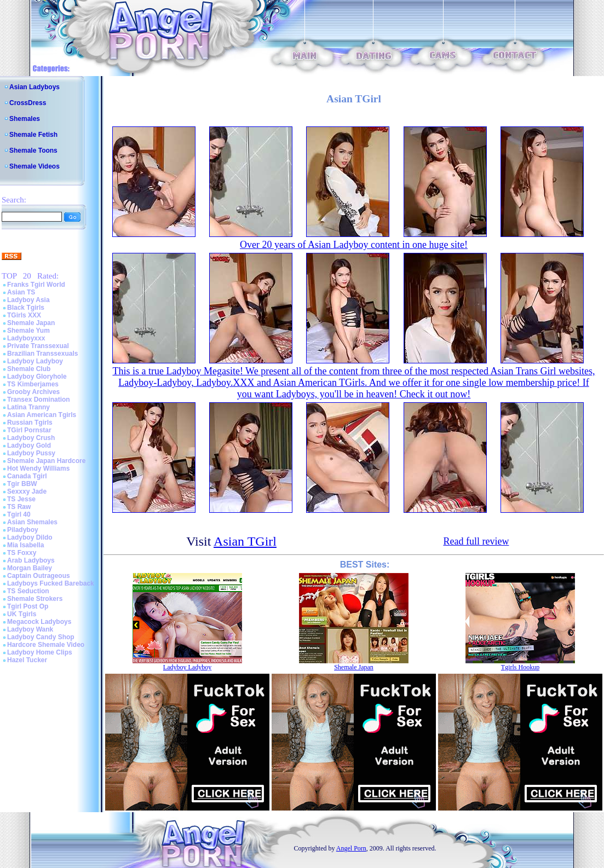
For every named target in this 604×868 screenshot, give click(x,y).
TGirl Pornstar (29, 430)
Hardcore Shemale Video (46, 645)
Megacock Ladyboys (39, 622)
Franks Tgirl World (36, 285)
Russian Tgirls (30, 423)
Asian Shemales (32, 522)
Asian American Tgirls (42, 415)
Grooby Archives (33, 392)
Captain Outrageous (39, 576)
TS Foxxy (22, 553)
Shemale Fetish (33, 135)
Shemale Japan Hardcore (46, 461)
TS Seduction (28, 591)
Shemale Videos (34, 166)
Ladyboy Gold (29, 445)
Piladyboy (23, 530)
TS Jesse (21, 499)
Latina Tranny (28, 407)
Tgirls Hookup (520, 667)
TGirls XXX (24, 315)
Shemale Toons (33, 151)
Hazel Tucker (27, 660)
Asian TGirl (245, 541)
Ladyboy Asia (28, 300)
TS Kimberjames (33, 384)
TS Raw (19, 507)
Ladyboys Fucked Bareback (51, 583)
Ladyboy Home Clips (40, 652)
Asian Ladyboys (34, 87)
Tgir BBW (22, 484)
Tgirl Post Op (28, 606)
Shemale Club (29, 369)
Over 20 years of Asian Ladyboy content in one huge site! (354, 245)
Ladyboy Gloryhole (37, 377)
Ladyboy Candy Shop (41, 637)
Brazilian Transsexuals (42, 354)
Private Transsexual (38, 346)
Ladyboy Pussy (31, 453)
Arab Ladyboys (31, 560)
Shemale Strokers (35, 599)
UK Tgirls (22, 614)
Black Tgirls (26, 308)
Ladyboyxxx (26, 338)
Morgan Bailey (30, 568)
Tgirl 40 (19, 514)
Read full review (476, 541)
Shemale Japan (31, 323)
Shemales (25, 119)
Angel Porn (351, 848)
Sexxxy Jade (27, 491)
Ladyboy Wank (30, 629)
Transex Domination (39, 400)
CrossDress (28, 103)
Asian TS (21, 292)
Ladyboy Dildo (30, 537)
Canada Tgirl (27, 476)
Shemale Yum (28, 331)
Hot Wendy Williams (38, 468)
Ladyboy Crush (31, 438)
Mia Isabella (25, 545)
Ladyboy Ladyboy (35, 361)
